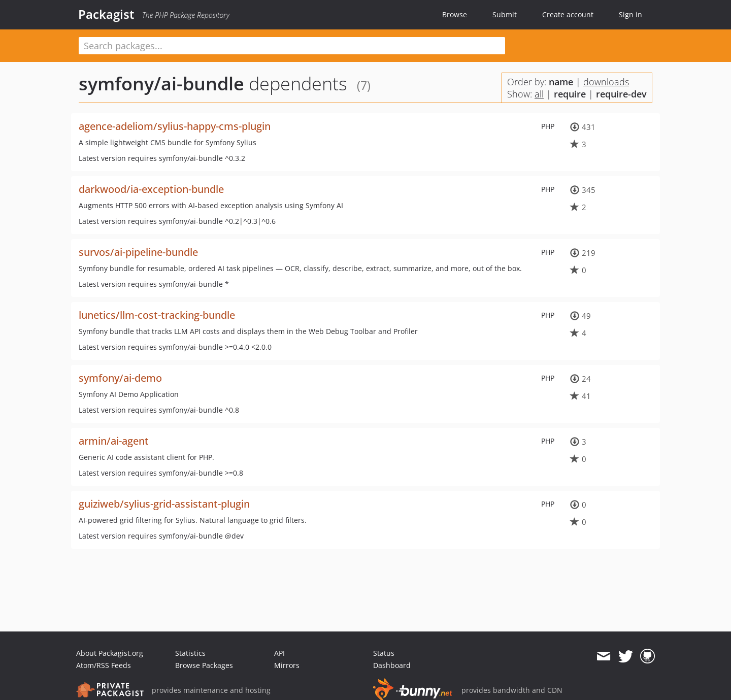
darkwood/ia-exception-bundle (151, 189)
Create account (568, 14)
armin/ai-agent (114, 441)
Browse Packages (204, 665)
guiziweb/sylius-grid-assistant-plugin (164, 504)
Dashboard (392, 665)
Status (384, 653)
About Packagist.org (110, 653)
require (570, 94)
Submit (505, 14)
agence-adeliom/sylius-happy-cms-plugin (175, 126)
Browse (455, 14)
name (561, 82)
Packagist (106, 14)
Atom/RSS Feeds (104, 665)
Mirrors (287, 665)
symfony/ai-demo (120, 378)
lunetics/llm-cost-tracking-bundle (157, 315)
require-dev (621, 94)
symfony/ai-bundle (161, 84)
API (279, 653)
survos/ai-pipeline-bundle (138, 252)
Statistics (190, 653)
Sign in (630, 14)
